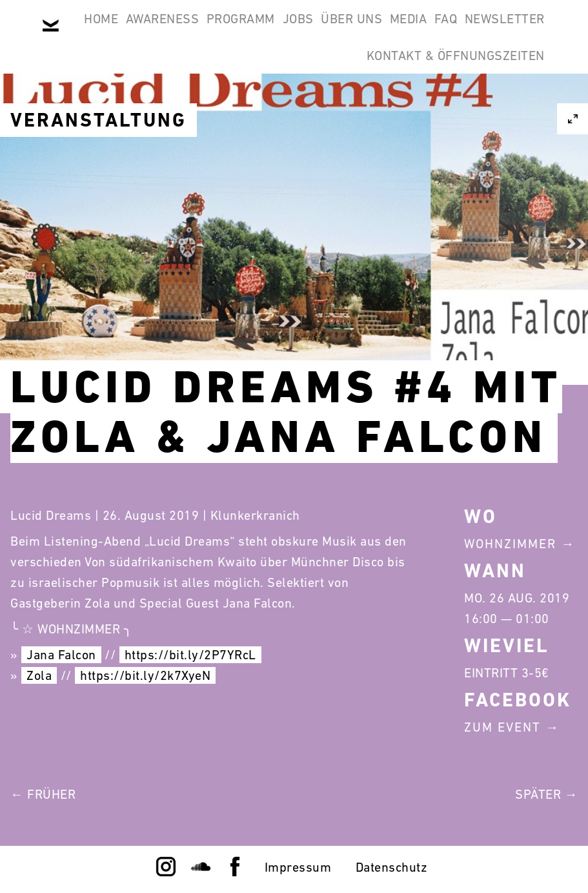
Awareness (205, 31)
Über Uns (444, 31)
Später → (546, 794)
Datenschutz (392, 867)
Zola (39, 675)
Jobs (374, 31)
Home (127, 31)
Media (518, 31)
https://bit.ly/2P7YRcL (190, 655)
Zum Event (502, 727)
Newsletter (294, 93)
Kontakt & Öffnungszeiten (447, 93)
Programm (300, 31)
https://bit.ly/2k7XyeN (145, 675)
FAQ (219, 93)
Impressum (298, 867)
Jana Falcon (61, 655)
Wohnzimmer (510, 544)
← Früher (43, 794)
